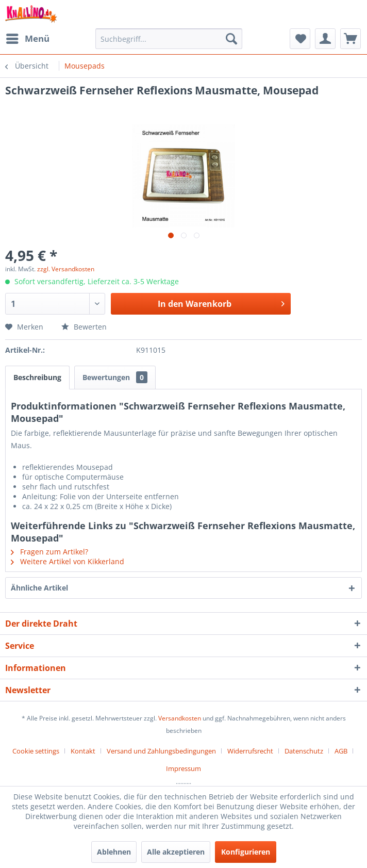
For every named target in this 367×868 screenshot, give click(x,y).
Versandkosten (180, 718)
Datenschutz (304, 751)
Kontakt (83, 751)
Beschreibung (37, 377)
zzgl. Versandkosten (66, 269)
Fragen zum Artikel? (49, 552)
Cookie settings (36, 751)
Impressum (183, 768)
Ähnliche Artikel (39, 588)
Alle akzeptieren (176, 852)
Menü (28, 37)
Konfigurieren (246, 852)
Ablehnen (114, 852)
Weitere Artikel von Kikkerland (68, 561)
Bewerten (84, 327)
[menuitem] (27, 39)
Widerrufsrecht (250, 751)
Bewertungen (115, 377)
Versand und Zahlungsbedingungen (161, 751)
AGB (341, 751)
